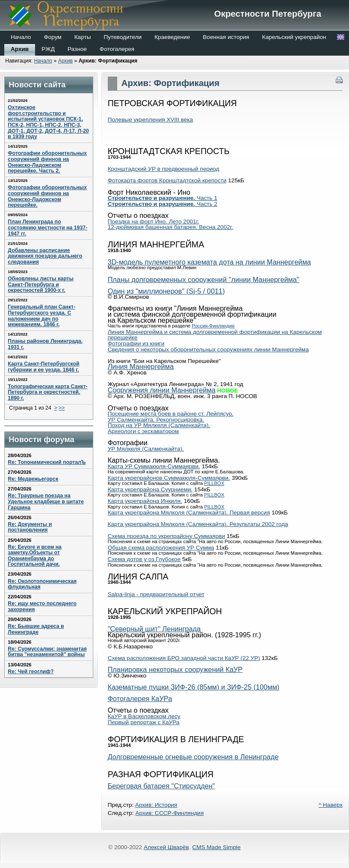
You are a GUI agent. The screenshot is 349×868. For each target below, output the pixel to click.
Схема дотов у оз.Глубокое (144, 559)
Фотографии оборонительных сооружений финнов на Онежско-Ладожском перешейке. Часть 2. (47, 162)
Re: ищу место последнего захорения (42, 606)
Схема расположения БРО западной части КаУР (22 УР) (184, 658)
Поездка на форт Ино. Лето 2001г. (154, 221)
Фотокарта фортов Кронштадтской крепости (167, 180)
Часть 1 (163, 198)
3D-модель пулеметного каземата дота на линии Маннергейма (209, 262)
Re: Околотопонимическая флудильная (42, 584)
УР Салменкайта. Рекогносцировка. (156, 420)
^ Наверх (331, 805)
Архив (65, 61)
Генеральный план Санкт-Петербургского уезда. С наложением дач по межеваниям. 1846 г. (41, 316)
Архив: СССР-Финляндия (169, 813)
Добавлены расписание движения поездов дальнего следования (45, 256)
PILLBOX (214, 483)
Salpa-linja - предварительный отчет (156, 594)
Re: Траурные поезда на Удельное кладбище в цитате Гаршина (46, 501)
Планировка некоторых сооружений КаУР (175, 669)
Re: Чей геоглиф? (31, 672)
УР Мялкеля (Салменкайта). (146, 449)
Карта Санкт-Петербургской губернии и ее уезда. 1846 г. (43, 367)
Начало (43, 61)
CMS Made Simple (216, 847)
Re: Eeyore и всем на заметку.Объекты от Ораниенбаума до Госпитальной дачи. (35, 556)
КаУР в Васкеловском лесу (144, 716)
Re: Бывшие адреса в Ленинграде (36, 629)
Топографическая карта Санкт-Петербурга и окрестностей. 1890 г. (47, 392)
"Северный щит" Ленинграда (154, 629)
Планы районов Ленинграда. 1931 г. (45, 344)
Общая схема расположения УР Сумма (161, 548)
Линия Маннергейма (141, 366)
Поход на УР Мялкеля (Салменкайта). (159, 425)
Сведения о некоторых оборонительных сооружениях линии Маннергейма (208, 349)
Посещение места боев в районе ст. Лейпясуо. (171, 414)
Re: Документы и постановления (30, 527)
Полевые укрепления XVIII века (151, 120)
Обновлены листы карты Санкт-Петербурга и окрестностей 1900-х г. (41, 284)
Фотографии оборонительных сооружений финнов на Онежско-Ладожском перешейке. (47, 196)
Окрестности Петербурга (174, 21)
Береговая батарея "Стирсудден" (161, 786)
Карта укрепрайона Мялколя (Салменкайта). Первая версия (189, 513)
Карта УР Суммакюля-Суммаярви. (154, 466)
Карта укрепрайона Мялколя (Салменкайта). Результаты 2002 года (198, 524)
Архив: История (156, 805)
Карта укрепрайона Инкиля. (145, 501)
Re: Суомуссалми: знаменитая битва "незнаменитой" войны (47, 652)
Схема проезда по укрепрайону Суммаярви (166, 536)
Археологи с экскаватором (143, 431)
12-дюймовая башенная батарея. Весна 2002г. (170, 227)
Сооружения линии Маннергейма (162, 390)
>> (62, 408)
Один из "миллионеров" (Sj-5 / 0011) (166, 291)
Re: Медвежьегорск (33, 479)
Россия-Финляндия (213, 326)
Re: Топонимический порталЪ (47, 462)
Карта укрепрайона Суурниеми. (150, 489)
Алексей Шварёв (166, 847)
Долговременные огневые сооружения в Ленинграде (193, 757)
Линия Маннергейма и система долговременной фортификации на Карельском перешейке (215, 335)
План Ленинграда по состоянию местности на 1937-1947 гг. (47, 227)
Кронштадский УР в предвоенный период (164, 169)
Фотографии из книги (136, 343)
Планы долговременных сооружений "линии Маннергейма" (204, 279)
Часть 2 (163, 204)
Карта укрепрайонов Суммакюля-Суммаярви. (169, 478)
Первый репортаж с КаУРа (144, 722)
